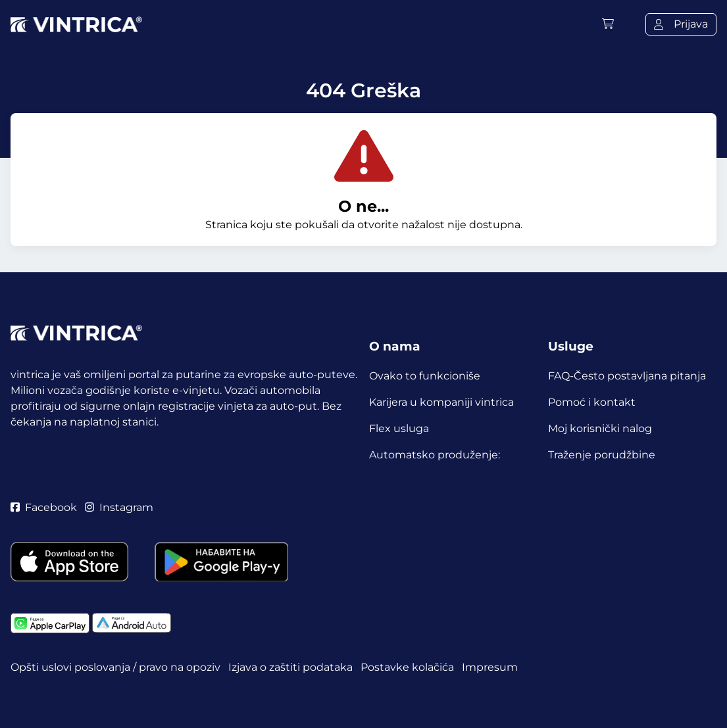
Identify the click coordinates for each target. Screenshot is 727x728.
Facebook (44, 507)
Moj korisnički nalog (600, 428)
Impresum (490, 667)
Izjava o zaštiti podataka (290, 667)
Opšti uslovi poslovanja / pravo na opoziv (115, 667)
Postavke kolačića (407, 667)
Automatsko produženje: (435, 455)
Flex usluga (399, 428)
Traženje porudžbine (602, 455)
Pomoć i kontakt (592, 402)
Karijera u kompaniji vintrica (441, 402)
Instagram (119, 507)
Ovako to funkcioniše (425, 376)
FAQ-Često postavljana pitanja (627, 376)
